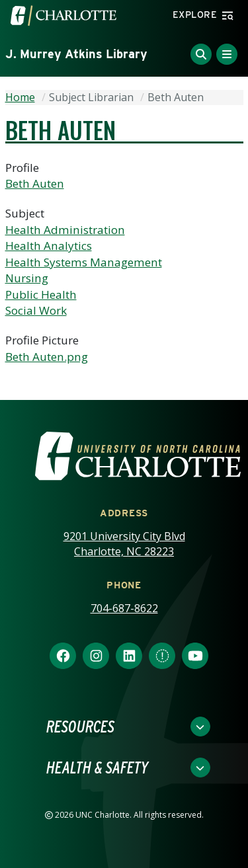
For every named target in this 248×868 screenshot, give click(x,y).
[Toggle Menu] (227, 54)
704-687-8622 (124, 608)
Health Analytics (49, 246)
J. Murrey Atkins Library (76, 54)
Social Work (36, 310)
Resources (80, 727)
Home (20, 97)
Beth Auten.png (47, 357)
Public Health (41, 295)
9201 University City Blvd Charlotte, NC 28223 (124, 544)
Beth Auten (35, 183)
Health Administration (65, 230)
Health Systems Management (84, 262)
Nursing (27, 278)
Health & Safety (97, 768)
